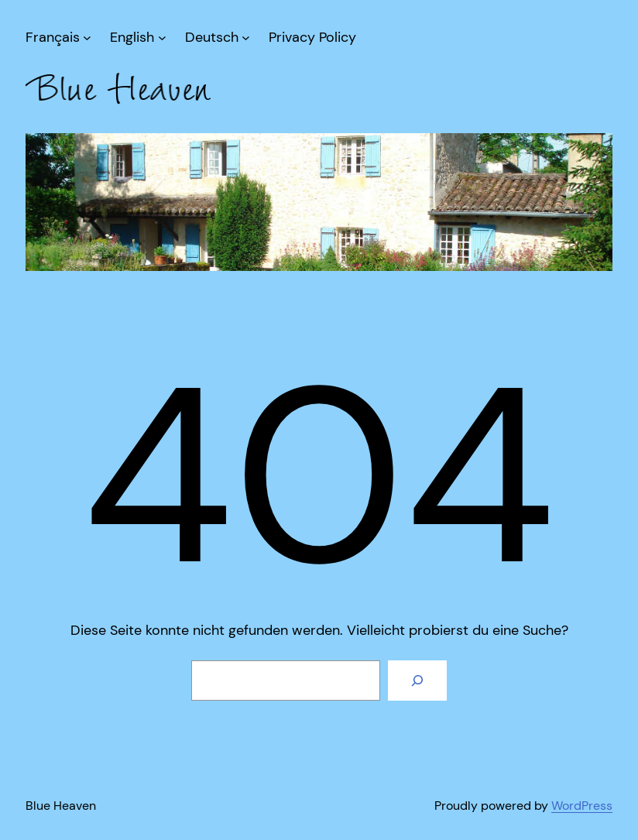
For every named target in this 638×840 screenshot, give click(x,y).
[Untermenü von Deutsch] (218, 38)
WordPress (582, 806)
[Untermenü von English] (138, 38)
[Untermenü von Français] (58, 38)
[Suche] (417, 681)
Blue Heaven (61, 806)
